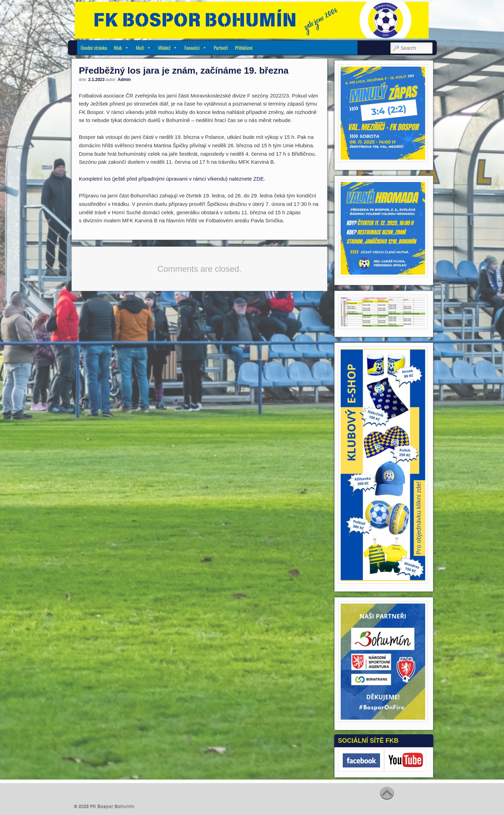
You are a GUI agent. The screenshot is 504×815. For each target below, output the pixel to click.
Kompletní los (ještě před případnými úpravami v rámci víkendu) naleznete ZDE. (172, 179)
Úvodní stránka (94, 48)
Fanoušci (195, 48)
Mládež (168, 48)
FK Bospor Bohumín (112, 807)
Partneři (221, 48)
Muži (144, 48)
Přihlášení (244, 48)
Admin (124, 80)
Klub (121, 48)
